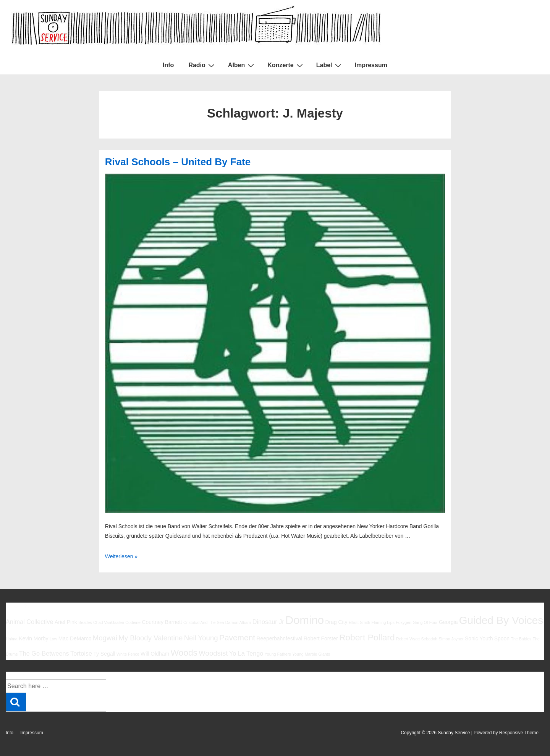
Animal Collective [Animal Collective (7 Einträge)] (30, 622)
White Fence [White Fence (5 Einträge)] (128, 654)
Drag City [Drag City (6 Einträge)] (336, 622)
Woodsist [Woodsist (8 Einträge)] (213, 653)
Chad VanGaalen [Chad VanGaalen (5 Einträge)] (109, 622)
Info (168, 65)
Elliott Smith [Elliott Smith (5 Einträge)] (359, 622)
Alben (242, 65)
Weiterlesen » (121, 556)
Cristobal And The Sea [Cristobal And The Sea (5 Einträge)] (204, 622)
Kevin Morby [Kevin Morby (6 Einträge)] (33, 638)
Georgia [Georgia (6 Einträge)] (448, 622)
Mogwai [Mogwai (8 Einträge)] (105, 638)
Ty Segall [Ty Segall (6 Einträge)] (104, 654)
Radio (202, 65)
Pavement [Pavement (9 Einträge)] (237, 638)
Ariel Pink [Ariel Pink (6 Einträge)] (66, 622)
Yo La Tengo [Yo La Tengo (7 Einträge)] (246, 653)
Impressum (371, 65)
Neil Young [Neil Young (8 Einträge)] (201, 638)
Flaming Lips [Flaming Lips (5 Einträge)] (383, 622)
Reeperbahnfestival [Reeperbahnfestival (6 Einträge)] (279, 638)
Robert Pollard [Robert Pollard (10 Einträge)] (367, 637)
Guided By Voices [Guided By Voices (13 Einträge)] (501, 620)
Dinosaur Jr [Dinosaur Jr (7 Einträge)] (268, 622)
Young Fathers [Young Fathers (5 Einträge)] (278, 654)
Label (330, 65)
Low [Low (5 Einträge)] (53, 639)
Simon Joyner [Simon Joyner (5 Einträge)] (451, 639)
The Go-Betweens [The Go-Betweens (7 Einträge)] (44, 653)
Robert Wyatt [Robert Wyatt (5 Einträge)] (408, 639)
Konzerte (286, 65)
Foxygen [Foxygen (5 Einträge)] (404, 622)
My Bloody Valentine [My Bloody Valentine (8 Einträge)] (150, 638)
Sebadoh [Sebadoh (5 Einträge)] (429, 639)
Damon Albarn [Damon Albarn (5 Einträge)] (238, 622)
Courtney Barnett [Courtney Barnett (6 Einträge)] (162, 622)
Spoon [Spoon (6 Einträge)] (502, 638)
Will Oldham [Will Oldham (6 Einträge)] (155, 654)
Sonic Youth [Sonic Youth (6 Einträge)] (479, 638)
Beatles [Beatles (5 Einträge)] (85, 622)
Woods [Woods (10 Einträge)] (184, 653)
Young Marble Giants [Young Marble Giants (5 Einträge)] (311, 654)
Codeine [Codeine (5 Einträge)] (133, 622)
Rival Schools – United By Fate (178, 162)
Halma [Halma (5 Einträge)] (12, 639)
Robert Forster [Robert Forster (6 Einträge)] (321, 638)
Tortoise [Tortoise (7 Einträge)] (81, 653)
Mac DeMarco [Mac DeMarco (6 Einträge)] (75, 638)
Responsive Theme (519, 733)
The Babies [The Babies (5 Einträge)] (521, 639)
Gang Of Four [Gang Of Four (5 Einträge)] (425, 622)
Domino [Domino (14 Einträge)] (305, 620)
